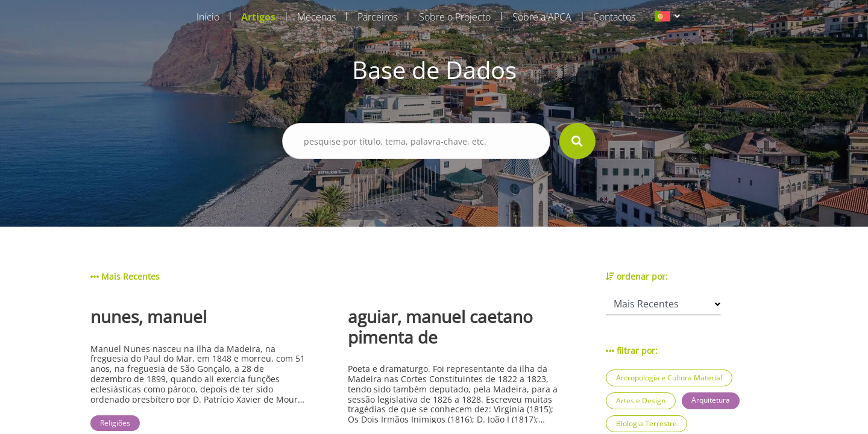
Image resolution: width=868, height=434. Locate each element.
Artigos (258, 17)
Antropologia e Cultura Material (669, 378)
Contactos (614, 17)
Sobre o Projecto (455, 17)
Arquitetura (711, 400)
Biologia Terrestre (646, 423)
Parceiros (377, 17)
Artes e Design (641, 401)
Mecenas (316, 17)
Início (208, 17)
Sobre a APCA (542, 17)
